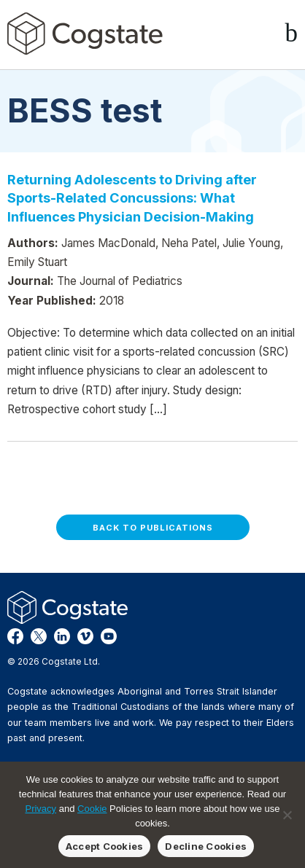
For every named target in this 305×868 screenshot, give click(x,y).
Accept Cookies (105, 846)
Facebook (15, 636)
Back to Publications (153, 528)
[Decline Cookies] (287, 815)
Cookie (92, 809)
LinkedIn (62, 636)
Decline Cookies (206, 846)
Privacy (40, 809)
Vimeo (85, 636)
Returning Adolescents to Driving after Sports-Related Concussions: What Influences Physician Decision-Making (132, 198)
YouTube (109, 636)
